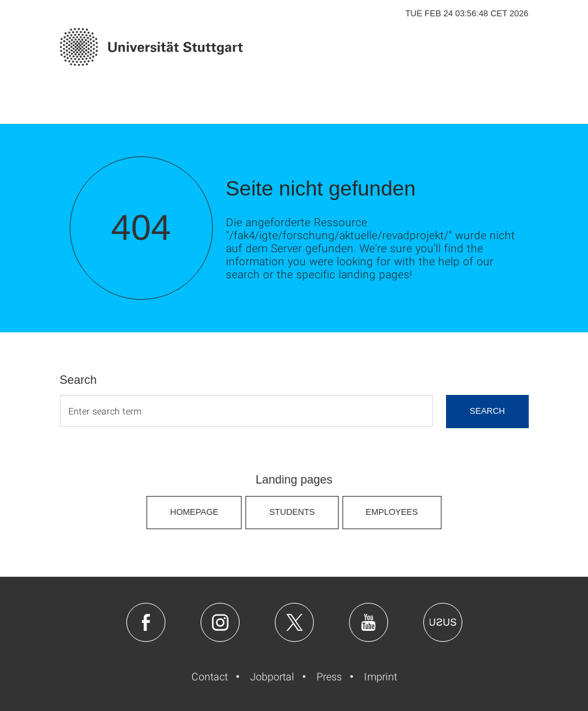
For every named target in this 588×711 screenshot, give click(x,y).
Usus (443, 622)
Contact (210, 676)
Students (292, 512)
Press (329, 676)
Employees (392, 512)
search (487, 411)
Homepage (194, 512)
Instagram (220, 622)
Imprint (381, 676)
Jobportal (272, 676)
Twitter (294, 622)
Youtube (369, 622)
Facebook (146, 622)
